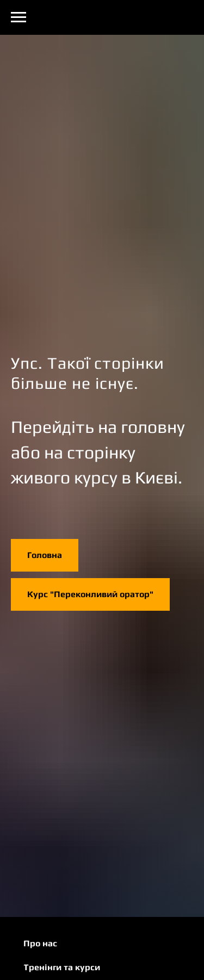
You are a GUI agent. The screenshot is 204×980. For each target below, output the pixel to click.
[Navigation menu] (18, 17)
